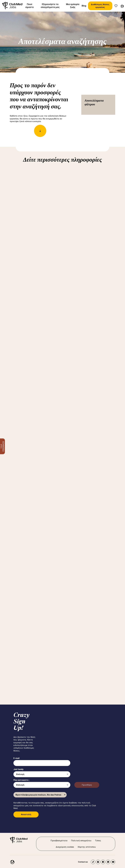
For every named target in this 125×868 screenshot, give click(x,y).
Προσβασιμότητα (59, 841)
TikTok (93, 862)
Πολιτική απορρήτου (81, 841)
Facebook (103, 862)
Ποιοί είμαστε (30, 6)
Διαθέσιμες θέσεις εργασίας (100, 6)
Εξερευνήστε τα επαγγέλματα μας (50, 6)
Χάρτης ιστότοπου (87, 847)
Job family (18, 769)
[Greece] (122, 6)
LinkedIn (108, 862)
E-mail (16, 758)
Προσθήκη (87, 785)
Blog (84, 6)
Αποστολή (26, 814)
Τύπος (98, 841)
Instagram (98, 862)
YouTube (113, 862)
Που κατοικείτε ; (21, 780)
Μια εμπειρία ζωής (73, 6)
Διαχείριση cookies (65, 847)
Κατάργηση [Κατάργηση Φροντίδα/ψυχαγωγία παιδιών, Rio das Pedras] (65, 795)
